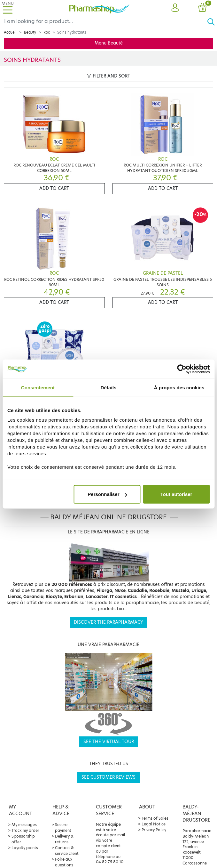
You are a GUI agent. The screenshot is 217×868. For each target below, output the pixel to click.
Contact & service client (67, 851)
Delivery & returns (64, 839)
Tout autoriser (176, 494)
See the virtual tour (109, 742)
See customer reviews (108, 777)
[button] (175, 8)
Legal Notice (154, 824)
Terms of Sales (155, 818)
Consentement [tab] (38, 387)
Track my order (25, 830)
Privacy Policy (154, 830)
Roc (47, 32)
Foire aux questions (64, 862)
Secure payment (63, 827)
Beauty (30, 32)
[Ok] (212, 21)
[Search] (104, 21)
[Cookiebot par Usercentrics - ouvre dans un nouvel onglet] (182, 369)
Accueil (10, 32)
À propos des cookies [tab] (179, 387)
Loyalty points (25, 848)
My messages (24, 825)
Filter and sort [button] (108, 76)
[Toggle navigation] (8, 8)
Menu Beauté (109, 43)
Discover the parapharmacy (108, 622)
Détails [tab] (109, 387)
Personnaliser (107, 494)
